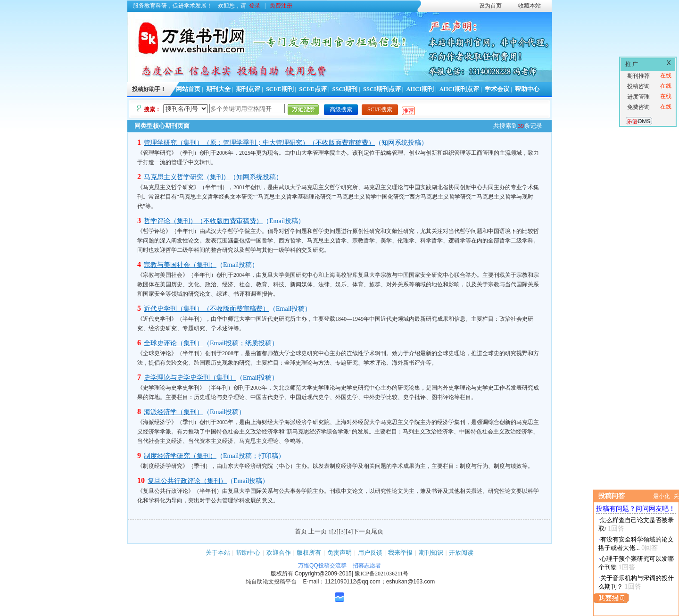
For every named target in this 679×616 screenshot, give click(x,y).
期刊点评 (248, 89)
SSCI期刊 (345, 89)
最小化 (662, 496)
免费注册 (281, 6)
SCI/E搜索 (380, 109)
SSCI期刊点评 (382, 89)
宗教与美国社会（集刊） (180, 265)
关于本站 (218, 553)
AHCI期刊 (420, 89)
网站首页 (188, 89)
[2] (335, 531)
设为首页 (490, 6)
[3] (342, 531)
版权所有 (309, 553)
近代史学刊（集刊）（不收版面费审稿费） (207, 309)
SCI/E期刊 (280, 89)
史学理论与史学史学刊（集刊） (190, 378)
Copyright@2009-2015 (323, 574)
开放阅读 (461, 553)
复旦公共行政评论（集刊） (187, 481)
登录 (255, 6)
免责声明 (339, 553)
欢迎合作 (279, 553)
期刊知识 (431, 553)
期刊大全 (218, 89)
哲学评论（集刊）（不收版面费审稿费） (203, 221)
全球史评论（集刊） (174, 343)
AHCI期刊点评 (460, 89)
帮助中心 (527, 89)
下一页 (362, 531)
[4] (349, 531)
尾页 (377, 531)
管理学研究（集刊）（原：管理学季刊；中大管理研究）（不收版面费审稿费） (259, 143)
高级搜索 (341, 109)
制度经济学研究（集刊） (180, 456)
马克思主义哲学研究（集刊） (187, 177)
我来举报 (400, 553)
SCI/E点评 (313, 89)
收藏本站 (530, 6)
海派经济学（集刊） (174, 412)
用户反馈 (370, 553)
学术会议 (497, 89)
